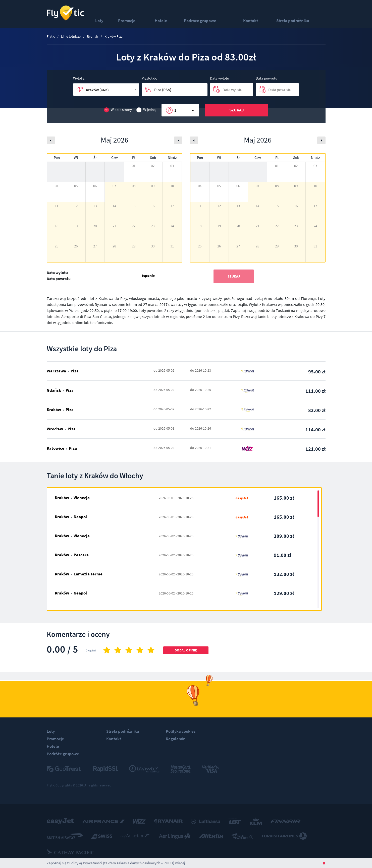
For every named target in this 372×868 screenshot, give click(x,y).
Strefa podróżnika (293, 21)
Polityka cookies (181, 731)
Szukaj (237, 110)
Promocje (127, 21)
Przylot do (149, 78)
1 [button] (175, 110)
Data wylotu (220, 78)
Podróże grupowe (200, 21)
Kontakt (251, 21)
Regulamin (176, 739)
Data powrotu (267, 78)
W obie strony (118, 110)
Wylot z (79, 78)
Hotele (161, 21)
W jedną (146, 110)
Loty (99, 21)
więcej (180, 863)
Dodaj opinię (186, 650)
